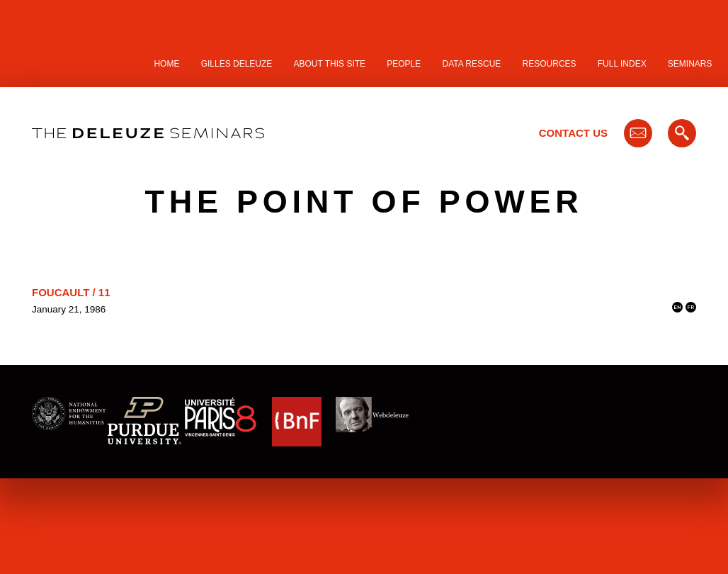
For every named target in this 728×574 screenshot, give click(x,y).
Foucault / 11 (71, 292)
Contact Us (573, 133)
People (404, 64)
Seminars (690, 64)
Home (166, 64)
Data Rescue (471, 64)
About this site (330, 64)
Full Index (622, 64)
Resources (550, 64)
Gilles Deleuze (237, 64)
